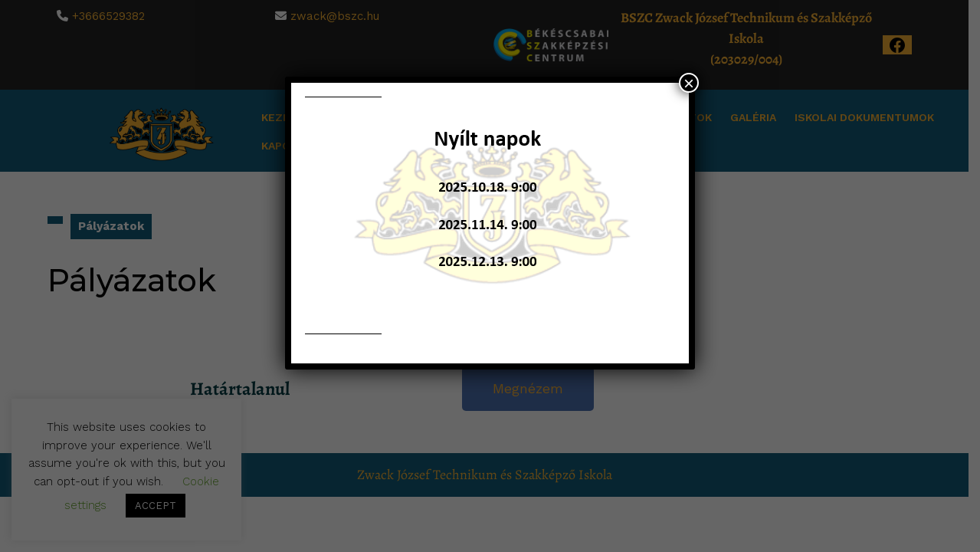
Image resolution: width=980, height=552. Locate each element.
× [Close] (689, 83)
